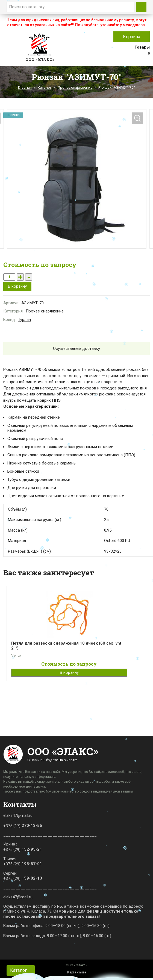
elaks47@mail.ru (18, 897)
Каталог (45, 87)
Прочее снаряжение (75, 87)
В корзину (17, 286)
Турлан (24, 320)
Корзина (132, 37)
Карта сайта (77, 972)
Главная (25, 87)
